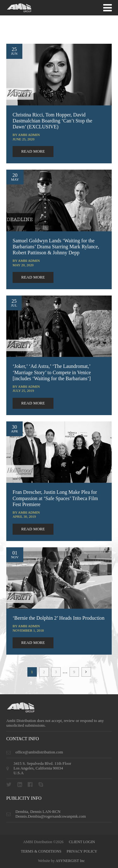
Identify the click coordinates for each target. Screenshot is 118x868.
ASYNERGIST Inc (70, 861)
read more (33, 151)
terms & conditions (41, 851)
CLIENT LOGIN (82, 842)
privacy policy (82, 851)
